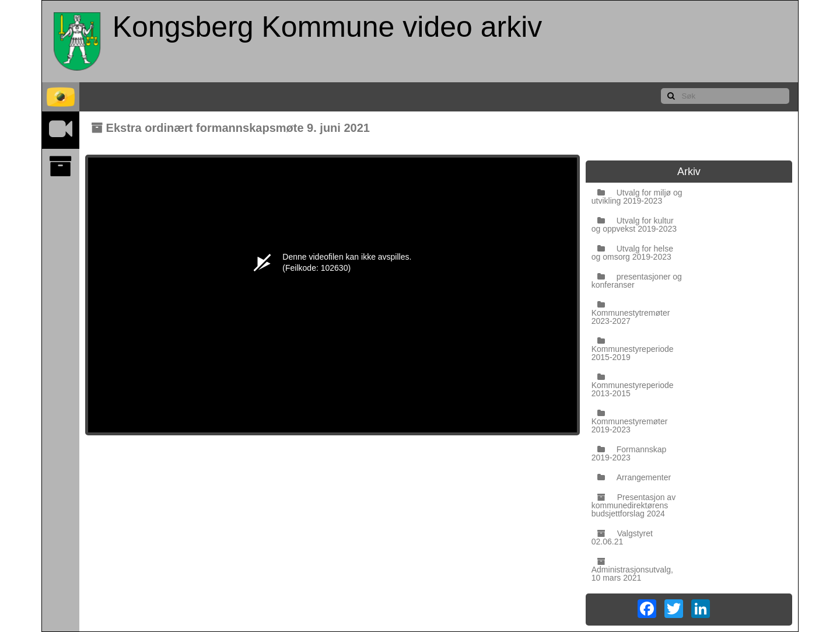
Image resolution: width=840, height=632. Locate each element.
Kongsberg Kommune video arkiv (328, 27)
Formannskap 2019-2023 (629, 453)
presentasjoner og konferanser (637, 281)
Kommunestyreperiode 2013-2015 (633, 385)
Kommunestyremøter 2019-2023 (630, 422)
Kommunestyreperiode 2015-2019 (633, 349)
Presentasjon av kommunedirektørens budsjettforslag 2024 (633, 505)
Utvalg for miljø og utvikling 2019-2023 (637, 197)
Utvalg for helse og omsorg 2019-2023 (632, 253)
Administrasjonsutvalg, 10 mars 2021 (632, 570)
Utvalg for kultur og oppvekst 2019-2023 (634, 225)
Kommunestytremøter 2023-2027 (631, 313)
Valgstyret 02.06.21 (622, 537)
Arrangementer (634, 477)
